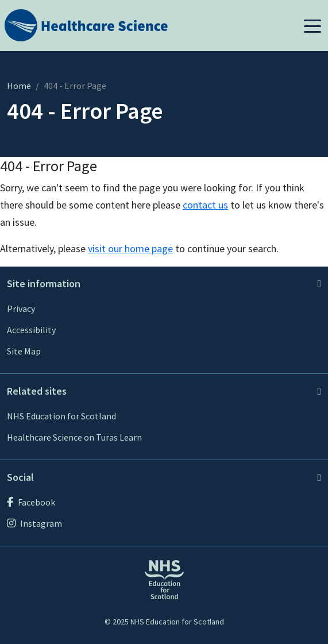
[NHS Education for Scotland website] (164, 579)
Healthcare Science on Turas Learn (74, 437)
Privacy (21, 308)
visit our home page (130, 248)
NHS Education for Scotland (61, 416)
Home (19, 86)
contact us (205, 205)
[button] (312, 25)
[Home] (86, 24)
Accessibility (31, 330)
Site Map (24, 351)
